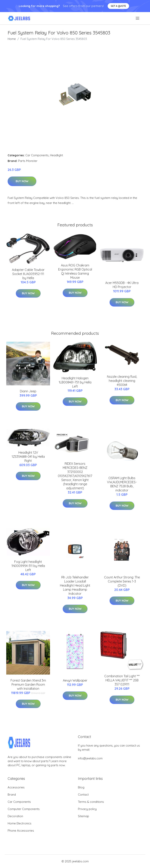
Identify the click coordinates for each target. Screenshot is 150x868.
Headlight (56, 155)
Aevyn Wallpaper (75, 680)
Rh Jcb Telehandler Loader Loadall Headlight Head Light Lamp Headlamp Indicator (75, 585)
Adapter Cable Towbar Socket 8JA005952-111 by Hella (28, 274)
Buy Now (22, 181)
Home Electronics (20, 823)
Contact (83, 795)
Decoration (15, 816)
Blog (81, 787)
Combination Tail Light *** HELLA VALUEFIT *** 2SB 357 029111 (122, 680)
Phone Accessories (21, 831)
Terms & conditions (91, 802)
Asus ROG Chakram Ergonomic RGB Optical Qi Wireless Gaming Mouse (75, 271)
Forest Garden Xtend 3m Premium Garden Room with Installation (28, 684)
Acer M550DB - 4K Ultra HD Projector (122, 285)
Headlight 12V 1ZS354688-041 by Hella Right (28, 457)
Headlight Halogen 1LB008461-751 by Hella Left (75, 382)
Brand (12, 795)
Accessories (16, 787)
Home (12, 39)
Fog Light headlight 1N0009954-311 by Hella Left (28, 566)
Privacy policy (87, 809)
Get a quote (118, 6)
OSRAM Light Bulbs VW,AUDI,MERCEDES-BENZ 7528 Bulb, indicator (122, 484)
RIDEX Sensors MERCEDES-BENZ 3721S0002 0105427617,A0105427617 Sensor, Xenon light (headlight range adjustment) (75, 476)
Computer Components (24, 809)
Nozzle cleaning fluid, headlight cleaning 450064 (122, 381)
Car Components (37, 155)
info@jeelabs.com (90, 758)
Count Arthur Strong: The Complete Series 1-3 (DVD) (122, 581)
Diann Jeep (28, 391)
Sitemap (83, 816)
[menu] (138, 18)
